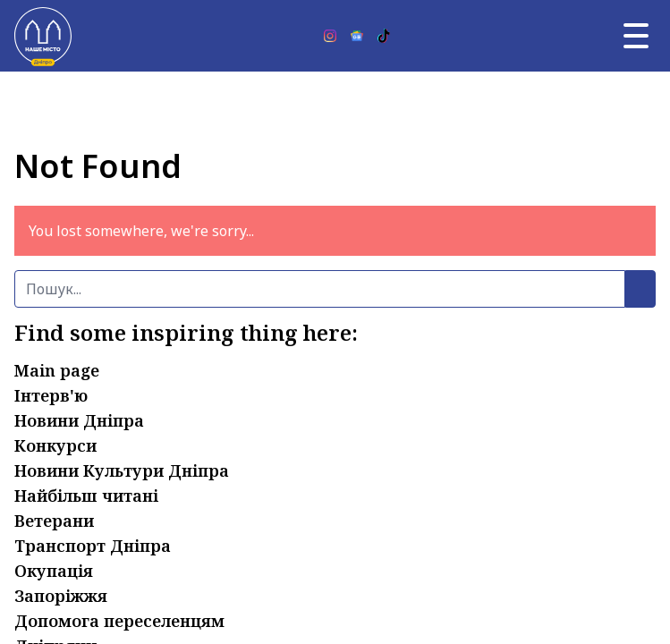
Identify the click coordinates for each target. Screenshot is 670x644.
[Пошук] (320, 289)
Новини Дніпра (79, 420)
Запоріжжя (61, 596)
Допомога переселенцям (119, 621)
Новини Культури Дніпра (122, 470)
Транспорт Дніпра (93, 546)
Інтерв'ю (51, 395)
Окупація (54, 571)
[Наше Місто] (43, 36)
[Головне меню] (636, 36)
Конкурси (55, 445)
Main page (57, 370)
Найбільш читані (86, 496)
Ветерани (54, 521)
